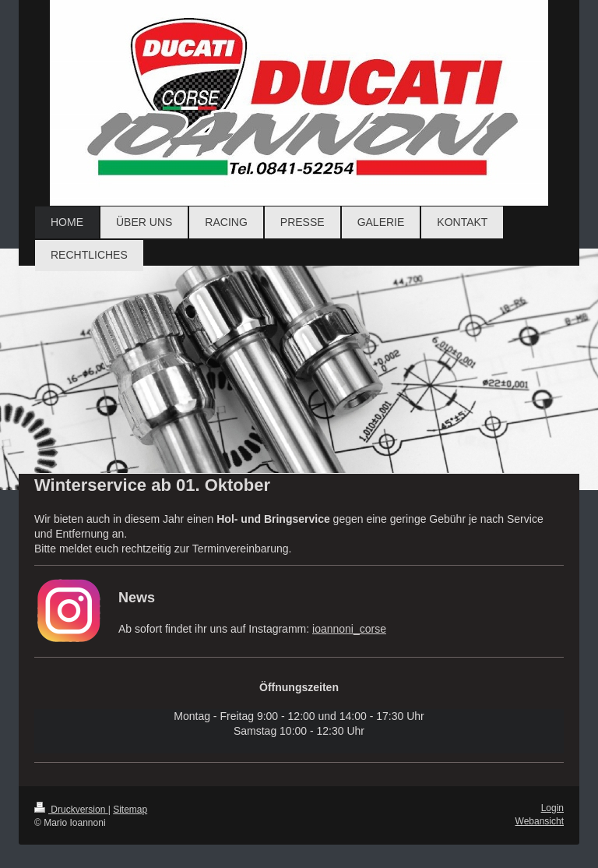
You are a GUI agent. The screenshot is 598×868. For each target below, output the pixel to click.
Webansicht (540, 821)
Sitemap (130, 810)
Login (552, 808)
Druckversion (71, 810)
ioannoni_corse (349, 629)
